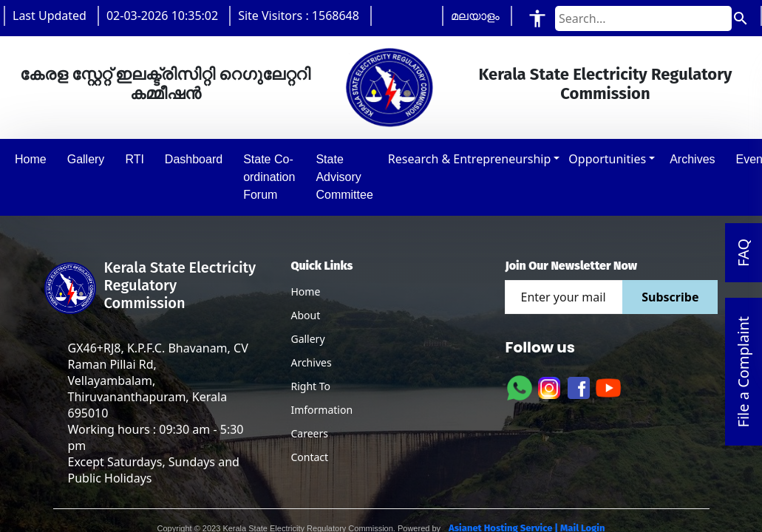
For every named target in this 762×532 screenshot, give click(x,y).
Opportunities (607, 159)
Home (305, 291)
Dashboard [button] (194, 159)
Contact (309, 457)
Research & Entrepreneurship (469, 159)
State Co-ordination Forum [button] (269, 177)
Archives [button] (692, 159)
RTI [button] (134, 159)
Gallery (307, 339)
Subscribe (670, 297)
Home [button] (31, 159)
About (305, 315)
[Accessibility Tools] (537, 18)
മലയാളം (475, 16)
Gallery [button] (86, 159)
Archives (311, 362)
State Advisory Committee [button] (344, 177)
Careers (309, 433)
